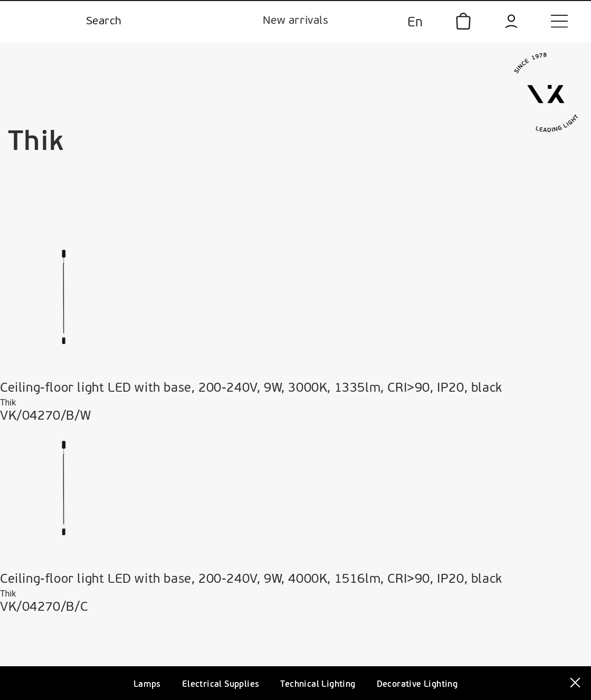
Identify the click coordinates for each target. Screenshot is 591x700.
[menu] (559, 21)
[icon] (463, 21)
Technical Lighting (318, 685)
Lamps (147, 685)
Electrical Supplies (221, 685)
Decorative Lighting (417, 685)
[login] (511, 21)
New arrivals (295, 21)
